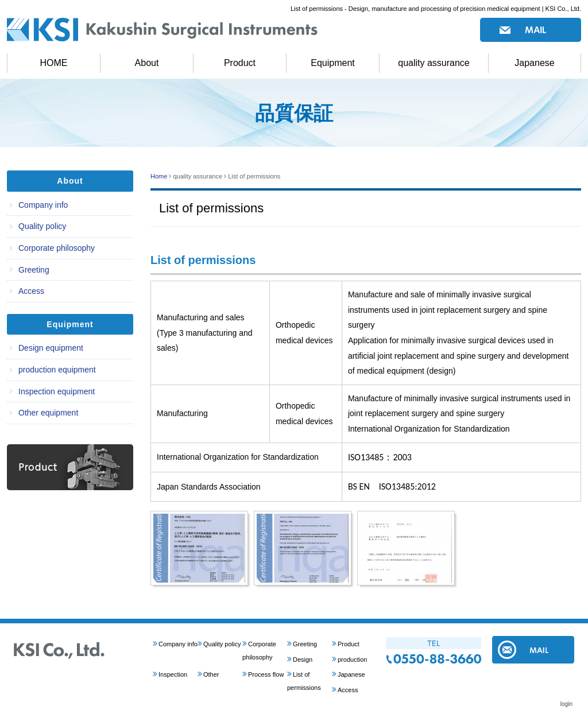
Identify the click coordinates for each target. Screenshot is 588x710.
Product (240, 63)
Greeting (34, 270)
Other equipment (48, 413)
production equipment (57, 370)
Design (303, 659)
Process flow (266, 674)
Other (211, 674)
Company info (43, 205)
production (352, 659)
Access (31, 291)
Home (159, 176)
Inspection (173, 674)
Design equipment (51, 348)
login (566, 704)
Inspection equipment (57, 391)
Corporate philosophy (57, 248)
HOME (54, 63)
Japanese (534, 63)
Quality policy (42, 226)
